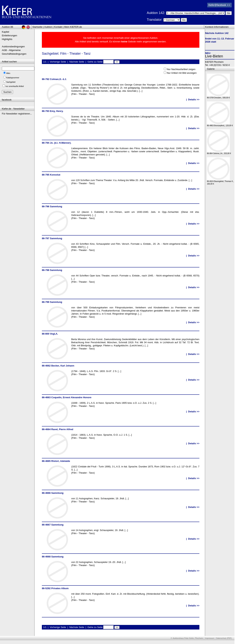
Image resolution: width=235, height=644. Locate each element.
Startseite (37, 27)
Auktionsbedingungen (13, 46)
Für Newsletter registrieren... (17, 114)
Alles (8, 73)
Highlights (7, 39)
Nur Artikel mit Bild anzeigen (182, 73)
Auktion (48, 27)
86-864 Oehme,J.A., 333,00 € (219, 153)
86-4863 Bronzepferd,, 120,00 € (220, 125)
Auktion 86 (7, 27)
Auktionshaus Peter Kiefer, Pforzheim (188, 638)
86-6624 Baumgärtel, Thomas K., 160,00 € (220, 182)
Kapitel (6, 32)
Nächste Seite (77, 62)
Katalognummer (13, 78)
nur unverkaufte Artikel (15, 86)
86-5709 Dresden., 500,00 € (218, 97)
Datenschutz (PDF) (224, 638)
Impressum (210, 638)
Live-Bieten (214, 56)
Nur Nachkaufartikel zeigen (181, 69)
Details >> (194, 100)
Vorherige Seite (58, 62)
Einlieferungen (9, 35)
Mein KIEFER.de (73, 27)
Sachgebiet (11, 82)
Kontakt (58, 27)
